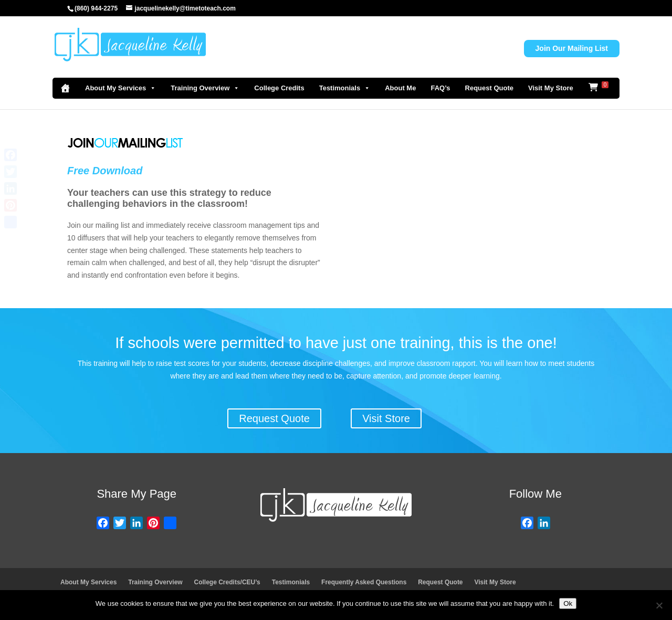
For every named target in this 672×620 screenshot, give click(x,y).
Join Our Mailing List (572, 48)
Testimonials (345, 88)
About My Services (120, 88)
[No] (659, 605)
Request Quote (489, 88)
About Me (400, 88)
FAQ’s (440, 88)
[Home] (65, 88)
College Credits (279, 88)
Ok (568, 603)
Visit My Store (551, 88)
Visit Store (386, 418)
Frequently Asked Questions (364, 582)
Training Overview (205, 88)
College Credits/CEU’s (227, 582)
